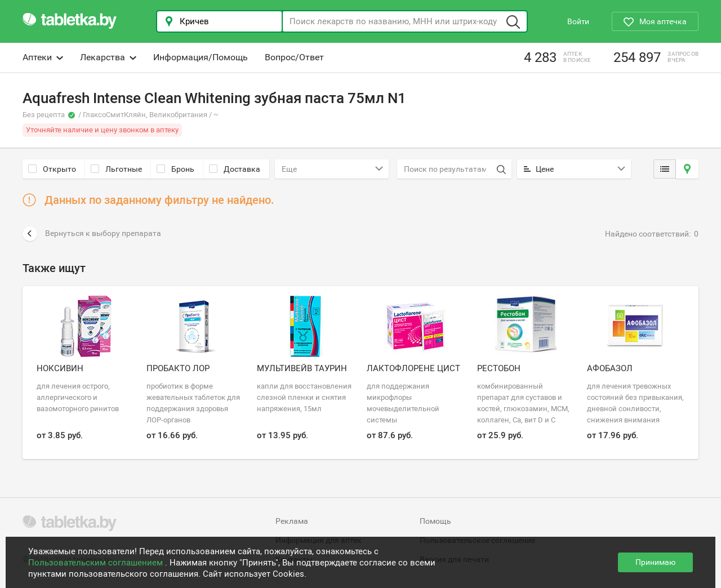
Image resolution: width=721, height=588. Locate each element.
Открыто (52, 169)
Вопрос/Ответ (294, 57)
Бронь (175, 169)
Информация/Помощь (201, 57)
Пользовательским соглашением (97, 563)
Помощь (435, 521)
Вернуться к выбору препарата (92, 234)
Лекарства (108, 57)
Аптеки (43, 57)
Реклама (292, 521)
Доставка (235, 169)
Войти (578, 21)
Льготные (116, 169)
